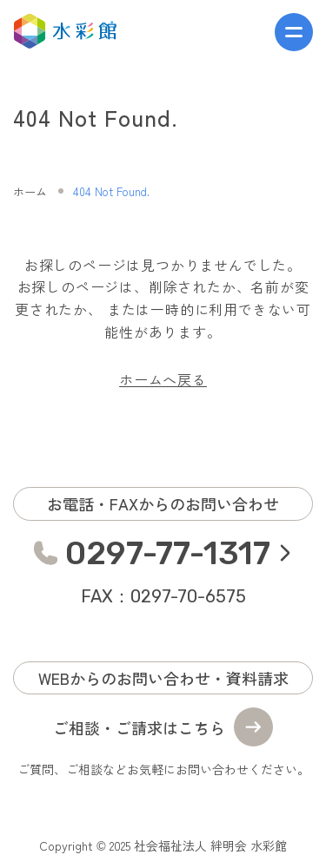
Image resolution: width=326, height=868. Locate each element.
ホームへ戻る (163, 379)
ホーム (30, 191)
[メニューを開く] (294, 32)
